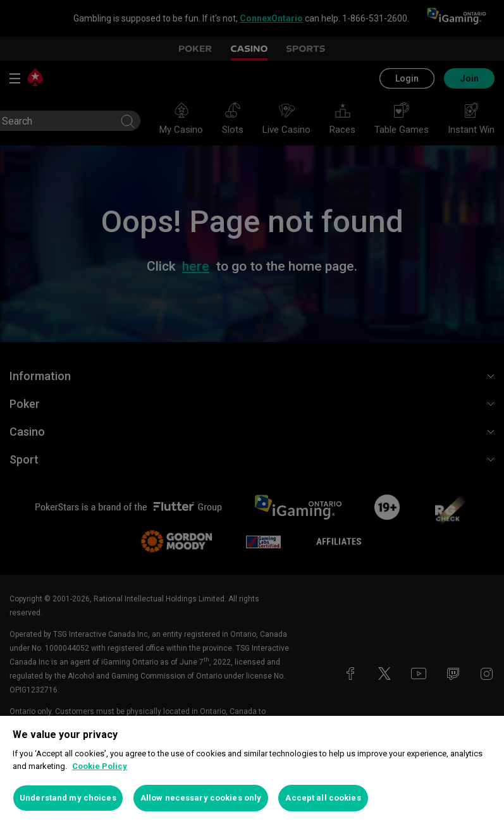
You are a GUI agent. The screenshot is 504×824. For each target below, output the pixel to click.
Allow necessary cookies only (201, 798)
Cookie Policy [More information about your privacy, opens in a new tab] (100, 766)
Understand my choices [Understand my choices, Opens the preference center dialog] (68, 798)
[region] (252, 770)
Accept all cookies (323, 798)
